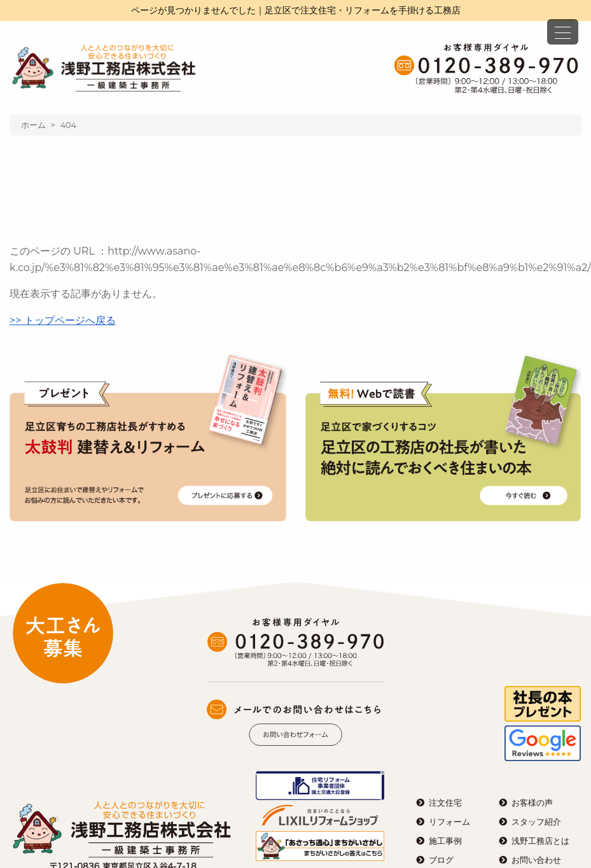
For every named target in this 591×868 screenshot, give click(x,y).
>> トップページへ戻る (63, 320)
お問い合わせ (536, 860)
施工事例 (445, 841)
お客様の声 (532, 803)
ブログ (441, 860)
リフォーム (449, 822)
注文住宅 (445, 803)
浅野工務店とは (540, 841)
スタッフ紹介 (536, 822)
